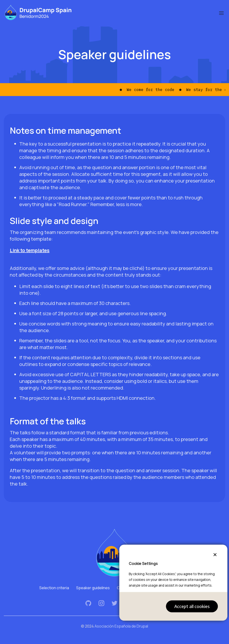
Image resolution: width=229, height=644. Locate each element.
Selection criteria (54, 588)
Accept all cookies (192, 606)
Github (88, 603)
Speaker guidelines (93, 588)
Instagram (102, 603)
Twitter (115, 603)
